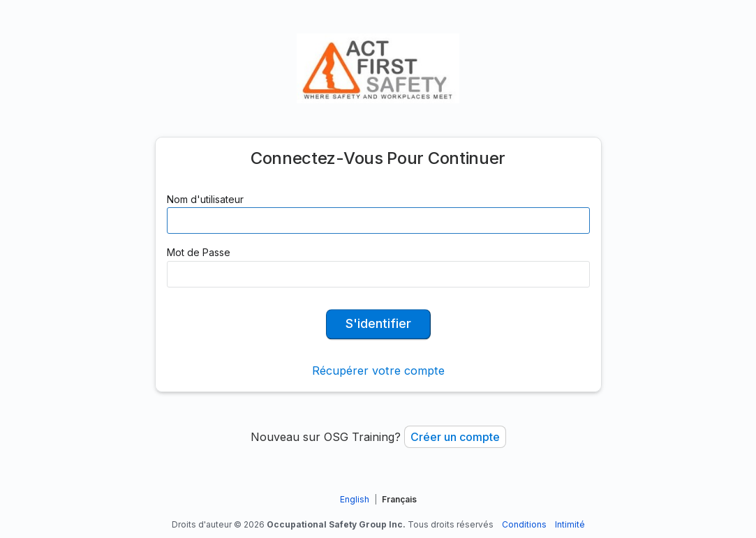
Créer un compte (455, 437)
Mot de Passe (199, 252)
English (355, 499)
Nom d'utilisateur (205, 199)
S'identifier (378, 323)
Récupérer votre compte (378, 371)
